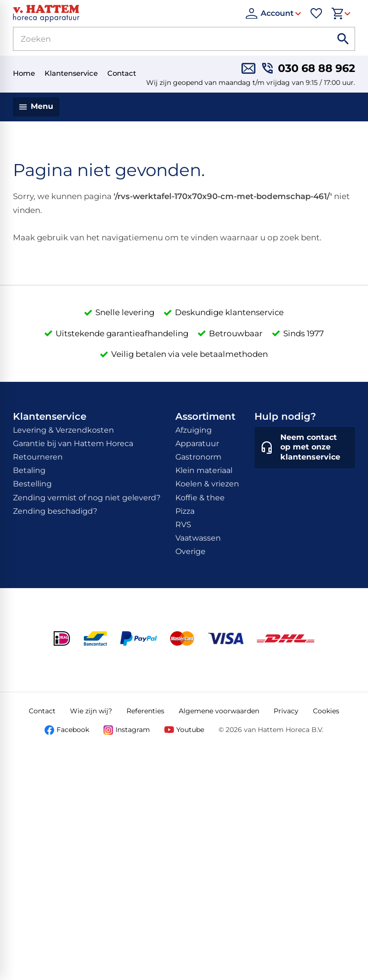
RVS (183, 525)
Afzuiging (194, 430)
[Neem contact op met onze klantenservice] (305, 448)
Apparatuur (197, 443)
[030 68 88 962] (309, 68)
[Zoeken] (161, 39)
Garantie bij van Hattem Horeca (73, 443)
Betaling (29, 470)
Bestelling (32, 484)
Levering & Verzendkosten (63, 430)
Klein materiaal (204, 470)
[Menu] (36, 107)
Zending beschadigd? (55, 511)
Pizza (185, 511)
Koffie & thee (200, 498)
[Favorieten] (316, 13)
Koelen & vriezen (207, 484)
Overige (190, 551)
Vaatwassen (198, 538)
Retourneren (38, 457)
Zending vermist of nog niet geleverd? (87, 498)
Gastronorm (198, 457)
